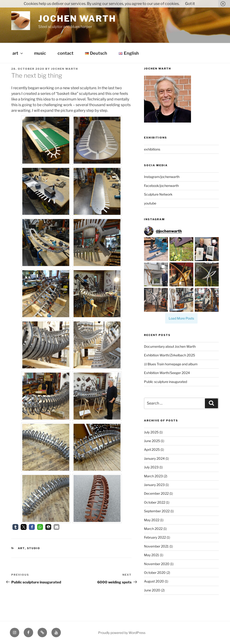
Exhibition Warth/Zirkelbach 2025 (170, 355)
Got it (190, 4)
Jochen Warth (77, 19)
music (40, 53)
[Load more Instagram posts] (181, 318)
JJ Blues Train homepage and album (171, 364)
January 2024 (154, 458)
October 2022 (155, 502)
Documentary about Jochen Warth (170, 346)
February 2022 (155, 537)
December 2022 (156, 493)
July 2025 (151, 432)
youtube (150, 203)
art (18, 53)
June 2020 (152, 590)
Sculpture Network (158, 194)
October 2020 (155, 573)
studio (34, 548)
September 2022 (157, 511)
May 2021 (152, 555)
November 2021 (156, 546)
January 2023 (154, 485)
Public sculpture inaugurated (166, 382)
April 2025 (152, 449)
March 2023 (153, 476)
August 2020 (154, 581)
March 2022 (153, 529)
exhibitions (152, 149)
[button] (15, 527)
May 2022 (152, 520)
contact (66, 53)
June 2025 (152, 441)
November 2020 (157, 564)
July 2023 (151, 467)
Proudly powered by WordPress (122, 633)
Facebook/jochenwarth (161, 186)
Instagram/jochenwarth (162, 177)
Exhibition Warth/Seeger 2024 (167, 373)
